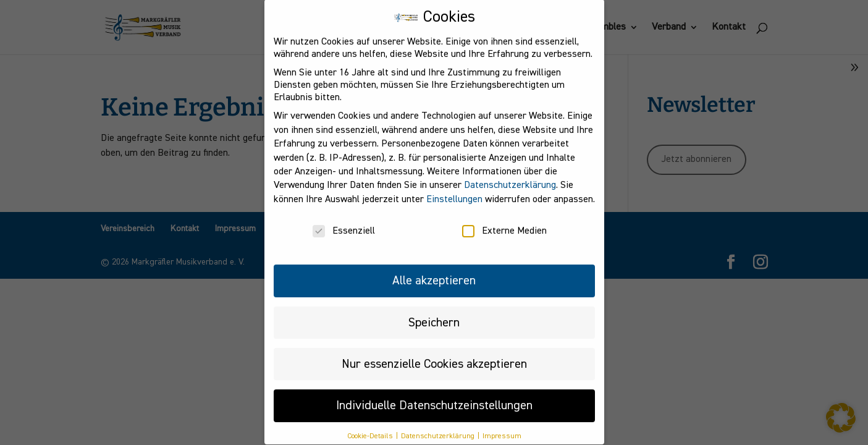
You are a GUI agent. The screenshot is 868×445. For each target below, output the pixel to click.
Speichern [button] (434, 312)
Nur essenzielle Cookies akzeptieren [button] (434, 354)
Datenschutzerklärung (510, 176)
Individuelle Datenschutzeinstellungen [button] (434, 396)
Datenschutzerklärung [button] (439, 426)
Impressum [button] (502, 426)
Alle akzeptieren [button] (434, 271)
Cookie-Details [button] (371, 426)
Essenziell (344, 221)
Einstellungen (454, 189)
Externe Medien (504, 221)
